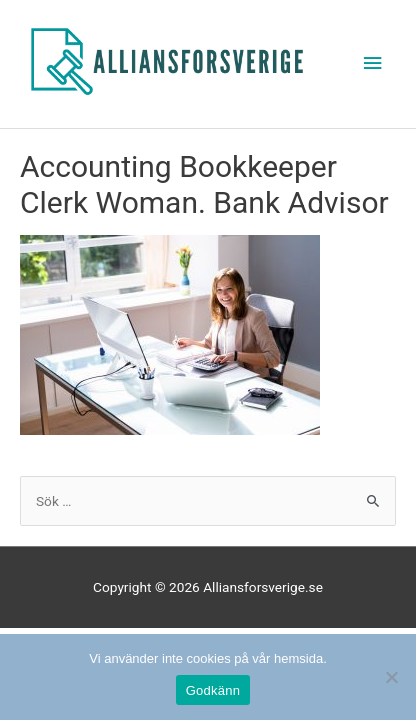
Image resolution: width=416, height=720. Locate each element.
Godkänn (213, 690)
